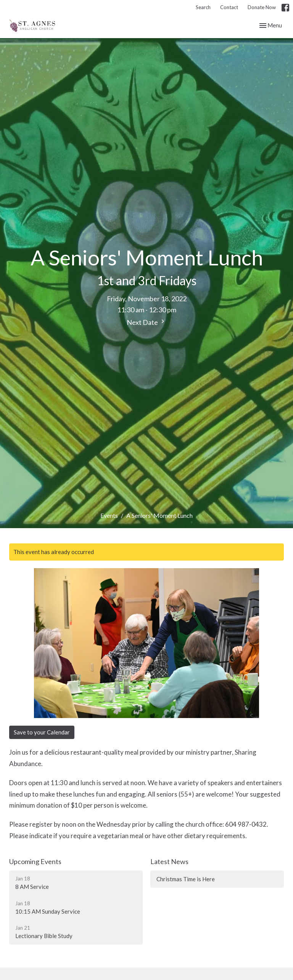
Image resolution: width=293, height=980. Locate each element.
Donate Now (262, 7)
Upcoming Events (35, 861)
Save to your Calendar (42, 732)
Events (109, 515)
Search (203, 7)
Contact (229, 7)
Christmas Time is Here (186, 879)
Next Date (146, 322)
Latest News (169, 861)
